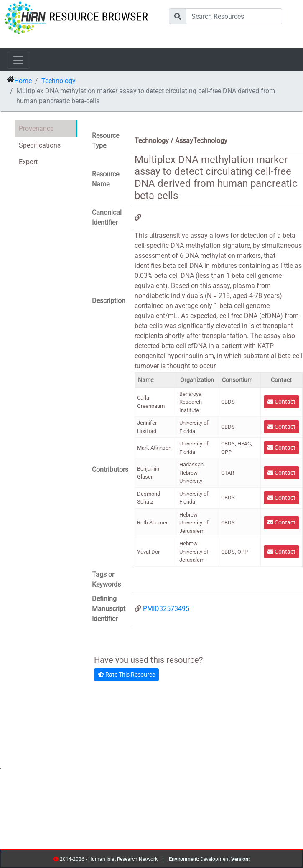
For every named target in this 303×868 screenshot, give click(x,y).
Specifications (40, 145)
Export (28, 162)
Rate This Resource (126, 675)
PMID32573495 (166, 609)
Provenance (36, 129)
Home (23, 81)
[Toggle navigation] (18, 60)
